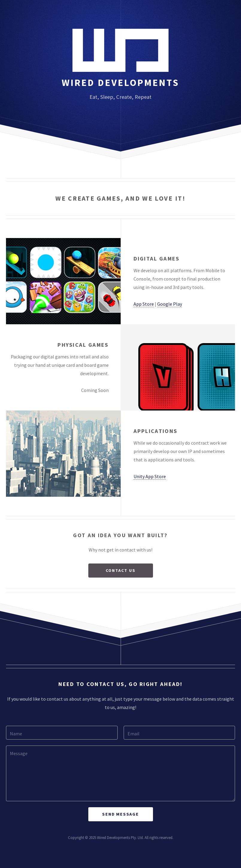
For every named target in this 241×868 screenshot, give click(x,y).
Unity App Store (150, 476)
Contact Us (121, 570)
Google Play (170, 304)
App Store (144, 304)
